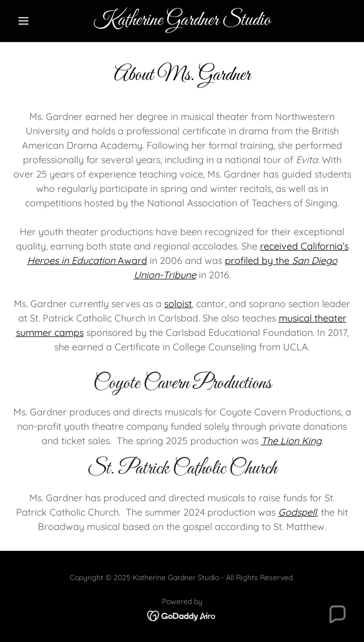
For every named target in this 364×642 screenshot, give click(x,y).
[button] (38, 21)
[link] (182, 21)
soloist (178, 304)
